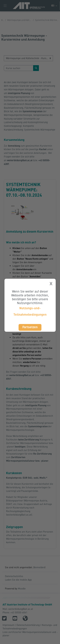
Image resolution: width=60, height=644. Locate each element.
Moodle (22, 588)
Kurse (3, 20)
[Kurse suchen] (19, 68)
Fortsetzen (30, 327)
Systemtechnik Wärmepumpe (40, 130)
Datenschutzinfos (14, 576)
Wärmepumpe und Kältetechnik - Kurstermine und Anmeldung (19, 20)
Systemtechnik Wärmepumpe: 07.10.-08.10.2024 (24, 190)
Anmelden (39, 567)
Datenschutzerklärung (28, 625)
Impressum (8, 625)
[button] (54, 6)
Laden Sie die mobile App (18, 580)
